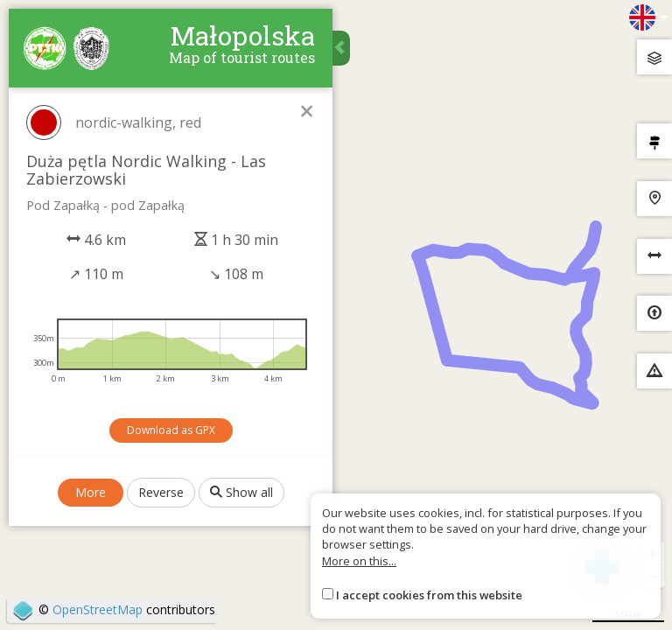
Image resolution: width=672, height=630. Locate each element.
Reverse (161, 492)
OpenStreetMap (98, 609)
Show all (241, 492)
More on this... (359, 561)
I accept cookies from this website (429, 595)
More (91, 492)
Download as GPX (171, 430)
